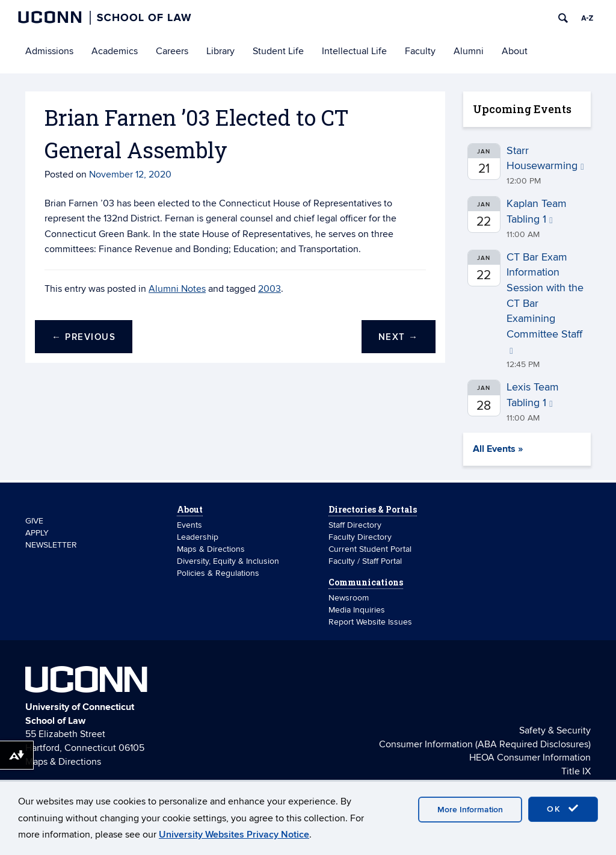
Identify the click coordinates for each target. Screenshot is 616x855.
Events (189, 525)
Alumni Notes (177, 289)
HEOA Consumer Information (530, 758)
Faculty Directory (360, 537)
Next (399, 337)
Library (220, 51)
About (515, 51)
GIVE (34, 521)
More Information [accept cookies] (470, 810)
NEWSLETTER (51, 545)
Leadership (198, 537)
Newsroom (350, 598)
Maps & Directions (211, 549)
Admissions (49, 51)
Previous (84, 337)
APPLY (37, 533)
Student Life (278, 51)
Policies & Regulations (218, 573)
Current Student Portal (370, 549)
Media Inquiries (357, 610)
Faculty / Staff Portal (365, 561)
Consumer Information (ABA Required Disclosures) (485, 744)
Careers (172, 51)
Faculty (420, 51)
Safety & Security (555, 730)
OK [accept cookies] (563, 809)
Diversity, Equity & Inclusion (228, 561)
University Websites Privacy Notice (234, 835)
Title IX (576, 771)
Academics (115, 51)
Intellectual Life (354, 51)
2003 (269, 289)
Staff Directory (355, 525)
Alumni (469, 51)
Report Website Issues (370, 622)
